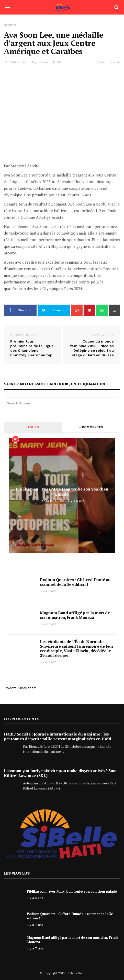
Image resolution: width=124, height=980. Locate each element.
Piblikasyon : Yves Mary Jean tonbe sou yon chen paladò (72, 891)
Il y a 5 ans (35, 898)
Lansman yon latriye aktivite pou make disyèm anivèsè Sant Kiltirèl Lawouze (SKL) (60, 773)
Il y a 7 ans (48, 591)
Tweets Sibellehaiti (20, 688)
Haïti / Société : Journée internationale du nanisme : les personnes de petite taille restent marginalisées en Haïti (58, 736)
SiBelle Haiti (19, 62)
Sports (10, 25)
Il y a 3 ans (40, 62)
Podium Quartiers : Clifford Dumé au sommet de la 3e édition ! (75, 582)
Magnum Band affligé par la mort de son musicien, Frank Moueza (75, 615)
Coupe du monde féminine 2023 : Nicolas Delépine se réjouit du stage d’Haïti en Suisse (92, 345)
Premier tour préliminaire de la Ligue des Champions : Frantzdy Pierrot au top (32, 345)
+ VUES (33, 427)
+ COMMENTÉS (91, 427)
